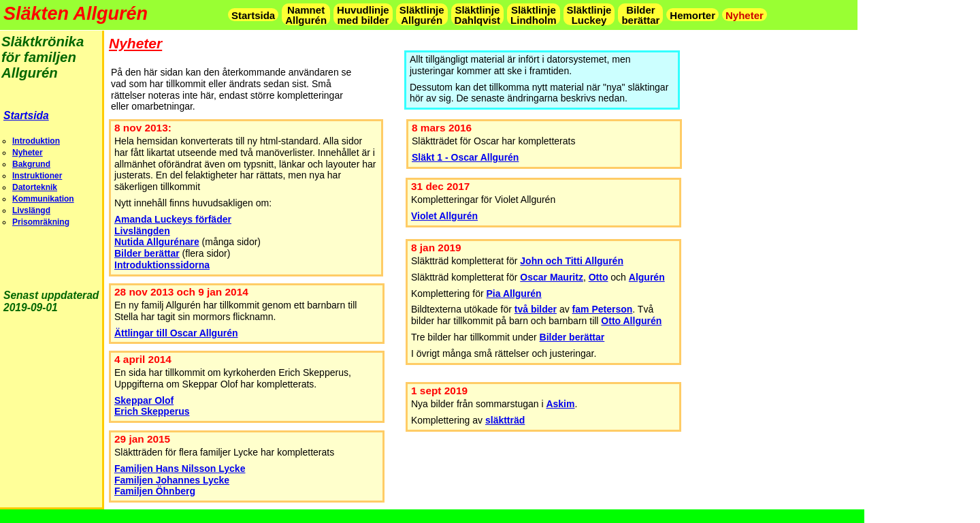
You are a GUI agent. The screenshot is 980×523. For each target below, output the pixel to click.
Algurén (647, 277)
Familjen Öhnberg (155, 491)
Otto (599, 277)
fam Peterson (603, 309)
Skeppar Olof (144, 400)
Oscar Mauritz (552, 277)
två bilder (536, 309)
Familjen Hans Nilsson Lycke (180, 469)
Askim (560, 404)
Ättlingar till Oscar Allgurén (176, 333)
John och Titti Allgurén (572, 261)
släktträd (505, 420)
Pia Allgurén (514, 294)
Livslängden (142, 231)
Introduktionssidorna (162, 265)
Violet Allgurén (444, 216)
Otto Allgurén (631, 321)
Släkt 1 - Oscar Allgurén (465, 157)
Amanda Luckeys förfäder (173, 219)
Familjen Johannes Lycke (172, 480)
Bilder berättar (572, 337)
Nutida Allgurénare (157, 242)
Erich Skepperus (152, 411)
